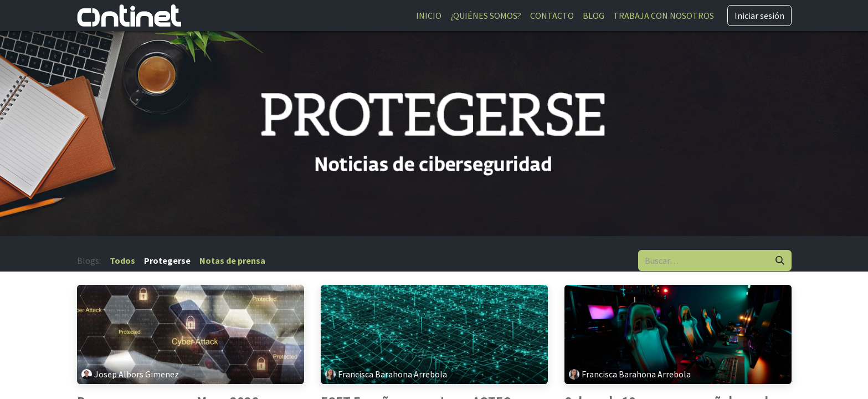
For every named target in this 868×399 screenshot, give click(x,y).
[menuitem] (429, 16)
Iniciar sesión (759, 16)
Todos (122, 260)
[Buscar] (780, 260)
